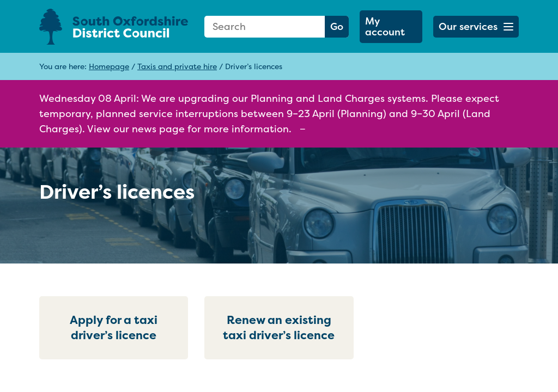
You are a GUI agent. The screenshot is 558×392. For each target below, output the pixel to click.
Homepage (109, 66)
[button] (476, 27)
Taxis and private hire (177, 66)
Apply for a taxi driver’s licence (114, 327)
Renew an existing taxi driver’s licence (279, 327)
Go (337, 26)
